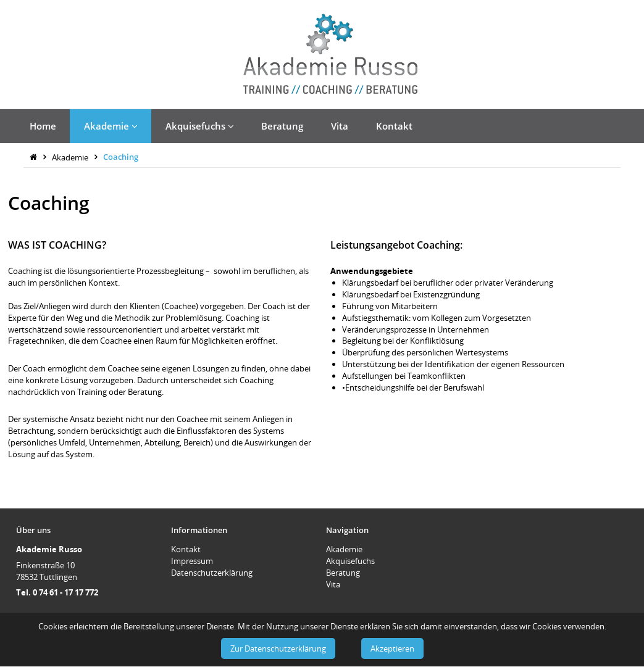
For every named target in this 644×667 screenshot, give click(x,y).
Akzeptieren (392, 648)
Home (43, 126)
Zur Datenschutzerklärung (278, 648)
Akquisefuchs (200, 126)
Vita (340, 126)
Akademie (111, 126)
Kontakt (394, 126)
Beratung (282, 126)
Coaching (121, 157)
